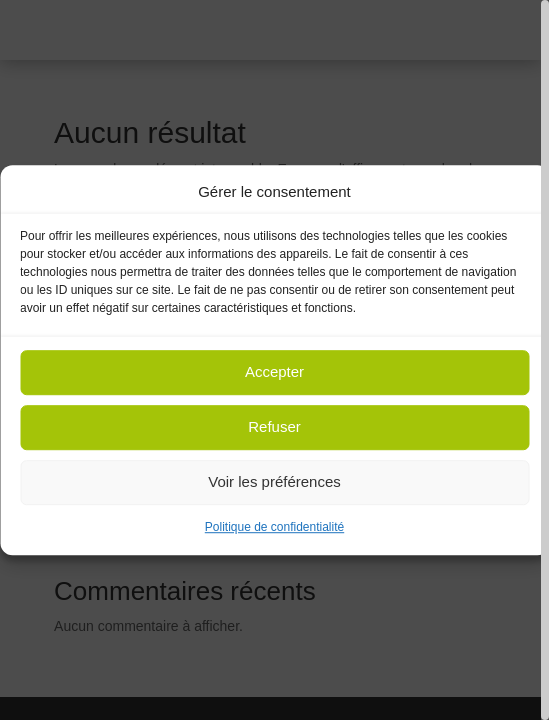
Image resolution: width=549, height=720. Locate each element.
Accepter (274, 372)
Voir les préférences (274, 482)
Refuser (274, 427)
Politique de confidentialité (274, 527)
